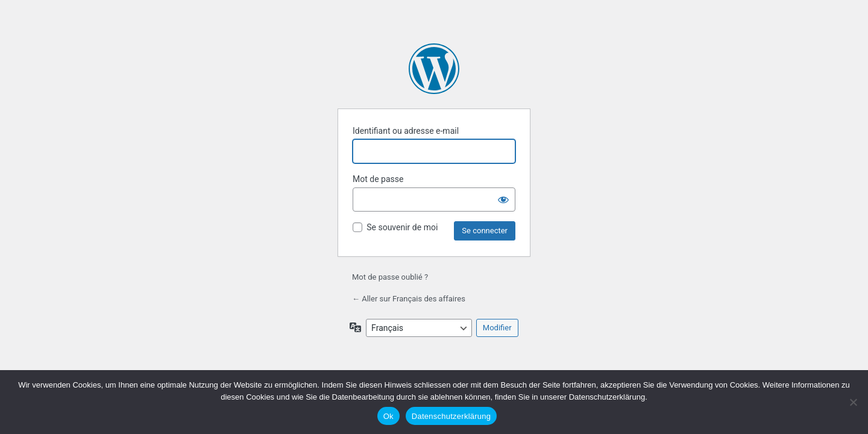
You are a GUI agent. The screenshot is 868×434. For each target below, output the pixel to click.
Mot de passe (378, 179)
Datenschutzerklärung (451, 416)
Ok (388, 416)
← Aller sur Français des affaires (409, 299)
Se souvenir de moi (402, 227)
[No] (853, 402)
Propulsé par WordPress (434, 69)
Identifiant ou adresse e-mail (406, 131)
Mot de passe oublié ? (390, 277)
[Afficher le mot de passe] (503, 200)
